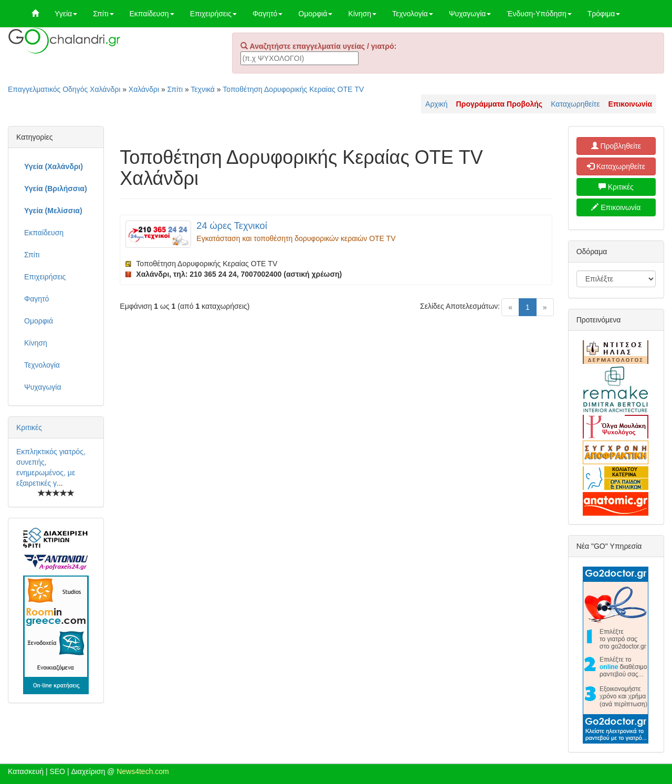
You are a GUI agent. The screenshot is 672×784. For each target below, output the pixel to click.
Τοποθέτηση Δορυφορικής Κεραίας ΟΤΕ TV (293, 89)
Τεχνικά (203, 89)
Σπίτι (103, 14)
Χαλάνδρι (144, 89)
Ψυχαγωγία (470, 14)
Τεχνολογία (413, 14)
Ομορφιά (315, 14)
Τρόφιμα (604, 14)
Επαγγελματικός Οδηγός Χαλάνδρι (64, 89)
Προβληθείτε (616, 146)
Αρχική (437, 104)
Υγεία (66, 14)
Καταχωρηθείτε (575, 104)
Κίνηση (362, 14)
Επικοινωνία (616, 207)
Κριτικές (29, 427)
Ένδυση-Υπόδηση (539, 14)
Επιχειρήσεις (213, 14)
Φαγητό (267, 14)
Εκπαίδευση (152, 14)
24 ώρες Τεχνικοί (232, 226)
